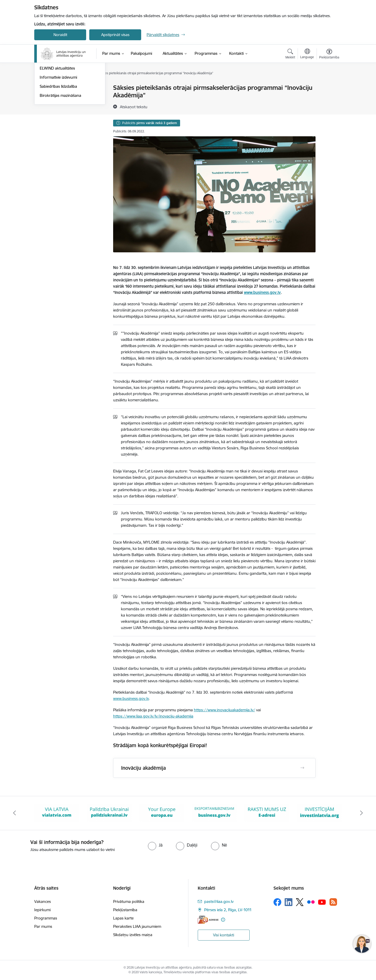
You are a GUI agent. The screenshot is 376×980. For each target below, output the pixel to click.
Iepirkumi (42, 910)
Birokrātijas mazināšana (60, 151)
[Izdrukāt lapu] (329, 86)
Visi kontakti (224, 935)
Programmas (46, 918)
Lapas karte (123, 918)
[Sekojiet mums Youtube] (322, 902)
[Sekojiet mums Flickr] (311, 902)
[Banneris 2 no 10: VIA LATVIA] (57, 813)
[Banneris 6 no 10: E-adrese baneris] (267, 813)
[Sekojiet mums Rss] (333, 902)
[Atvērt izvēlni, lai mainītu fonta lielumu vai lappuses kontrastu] (329, 55)
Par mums (43, 926)
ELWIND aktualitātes (57, 124)
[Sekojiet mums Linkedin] (289, 902)
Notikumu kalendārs (57, 88)
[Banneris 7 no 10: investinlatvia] (320, 813)
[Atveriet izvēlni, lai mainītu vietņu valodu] (307, 54)
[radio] (155, 845)
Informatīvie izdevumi (58, 133)
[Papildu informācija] (223, 920)
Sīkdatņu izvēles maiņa (133, 935)
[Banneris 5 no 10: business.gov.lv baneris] (214, 813)
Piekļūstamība (125, 910)
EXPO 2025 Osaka (56, 115)
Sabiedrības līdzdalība (58, 142)
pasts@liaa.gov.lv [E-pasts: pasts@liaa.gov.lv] (219, 901)
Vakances (43, 901)
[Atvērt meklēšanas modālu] (290, 55)
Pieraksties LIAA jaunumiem (137, 926)
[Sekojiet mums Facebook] (277, 902)
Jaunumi (47, 97)
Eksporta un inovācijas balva (64, 106)
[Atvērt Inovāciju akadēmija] (302, 768)
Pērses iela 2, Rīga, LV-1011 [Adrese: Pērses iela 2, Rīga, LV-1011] (228, 910)
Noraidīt (60, 35)
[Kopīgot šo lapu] (329, 99)
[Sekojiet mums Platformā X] (300, 902)
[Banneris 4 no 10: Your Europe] (162, 813)
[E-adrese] (208, 920)
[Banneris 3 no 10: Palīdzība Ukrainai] (109, 813)
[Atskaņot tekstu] (134, 107)
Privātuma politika (129, 901)
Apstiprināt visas (115, 35)
